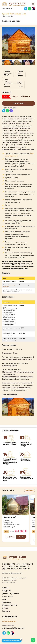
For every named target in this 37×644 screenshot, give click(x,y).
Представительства (10, 605)
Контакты (6, 611)
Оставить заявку (19, 103)
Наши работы (8, 596)
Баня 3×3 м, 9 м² (16, 518)
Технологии (7, 602)
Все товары (30, 490)
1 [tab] (17, 67)
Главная (5, 588)
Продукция (7, 591)
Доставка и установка (11, 593)
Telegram (26, 9)
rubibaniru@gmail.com (9, 621)
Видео (5, 599)
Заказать (21, 537)
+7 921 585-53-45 (7, 9)
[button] (33, 4)
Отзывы (5, 608)
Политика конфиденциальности (12, 573)
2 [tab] (20, 67)
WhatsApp (30, 9)
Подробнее (11, 537)
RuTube (33, 9)
